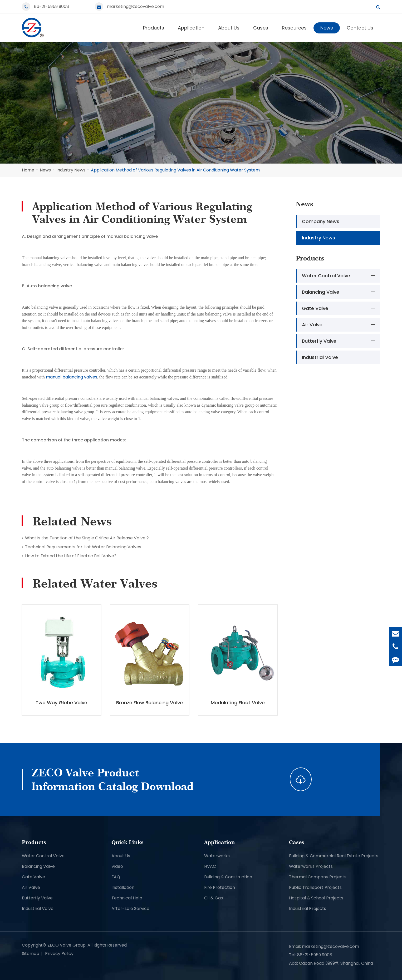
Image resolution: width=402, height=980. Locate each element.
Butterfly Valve (339, 341)
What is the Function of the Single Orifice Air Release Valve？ (87, 538)
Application (191, 28)
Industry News (71, 170)
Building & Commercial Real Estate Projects (334, 856)
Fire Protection (220, 887)
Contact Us (360, 28)
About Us (229, 28)
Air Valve (339, 324)
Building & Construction (228, 877)
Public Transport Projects (315, 887)
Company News (321, 221)
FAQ (116, 877)
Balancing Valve (339, 292)
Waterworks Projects (311, 866)
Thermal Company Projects (318, 877)
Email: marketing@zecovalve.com (324, 946)
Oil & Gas (214, 898)
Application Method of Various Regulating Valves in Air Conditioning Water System (175, 170)
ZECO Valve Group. (67, 945)
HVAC (210, 866)
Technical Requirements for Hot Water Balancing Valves (83, 547)
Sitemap (31, 954)
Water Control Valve (339, 275)
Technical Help (127, 898)
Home (28, 170)
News (327, 28)
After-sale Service (130, 908)
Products (154, 28)
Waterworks (217, 856)
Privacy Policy (59, 954)
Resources (294, 28)
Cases (261, 28)
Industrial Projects (308, 908)
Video (117, 866)
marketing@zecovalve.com (136, 6)
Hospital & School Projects (316, 898)
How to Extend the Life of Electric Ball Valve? (71, 556)
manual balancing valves (72, 377)
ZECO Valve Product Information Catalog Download (112, 779)
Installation (123, 887)
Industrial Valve (320, 357)
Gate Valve (339, 308)
